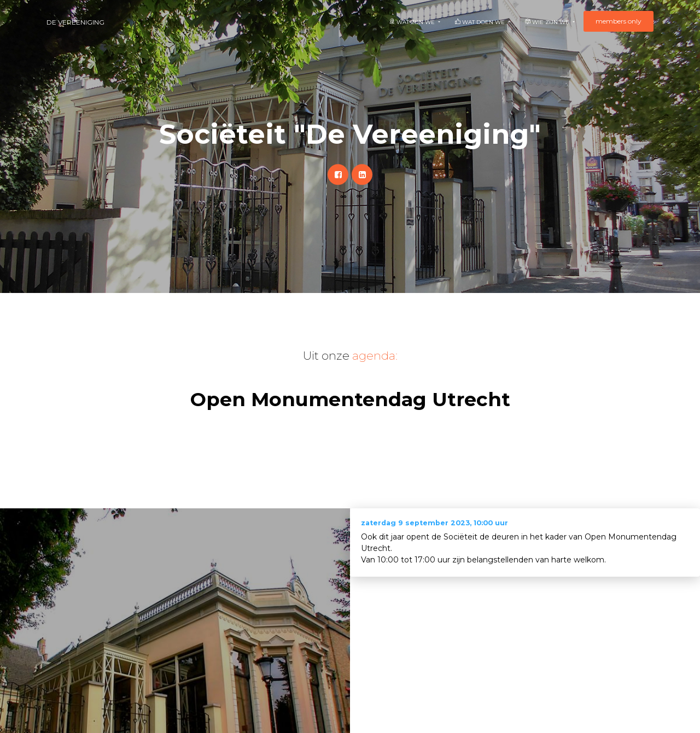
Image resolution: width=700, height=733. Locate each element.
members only (619, 21)
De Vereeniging (75, 22)
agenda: (375, 356)
